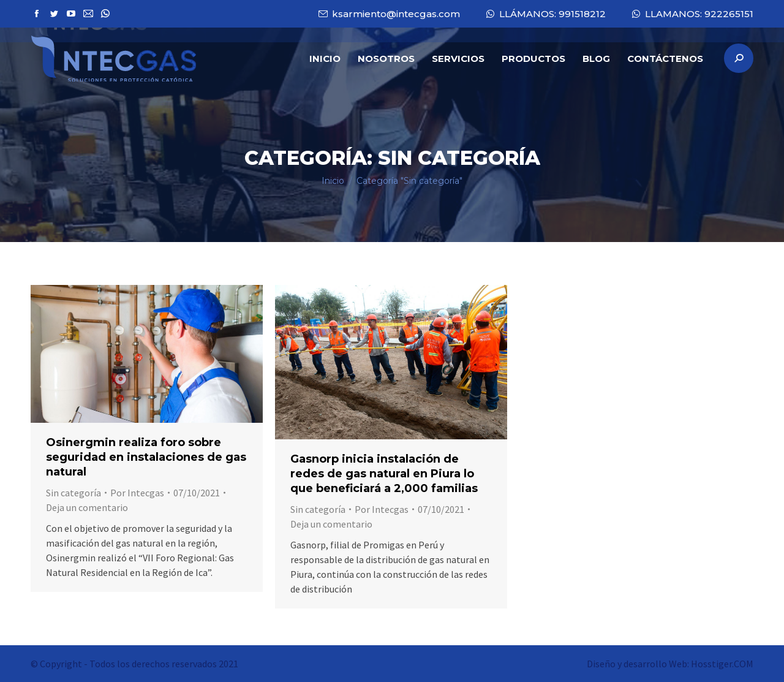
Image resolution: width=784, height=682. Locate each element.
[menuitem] (325, 58)
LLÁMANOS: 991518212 (545, 14)
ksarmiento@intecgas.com (389, 14)
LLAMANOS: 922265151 (692, 14)
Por (137, 493)
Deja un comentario (87, 507)
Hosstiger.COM (722, 664)
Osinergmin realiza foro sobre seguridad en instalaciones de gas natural (146, 457)
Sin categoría (73, 493)
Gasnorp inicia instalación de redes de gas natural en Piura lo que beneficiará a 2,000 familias (384, 474)
